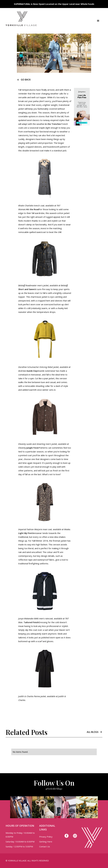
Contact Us (45, 846)
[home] (21, 21)
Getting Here (46, 842)
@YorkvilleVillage (54, 789)
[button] (98, 21)
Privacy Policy (46, 837)
